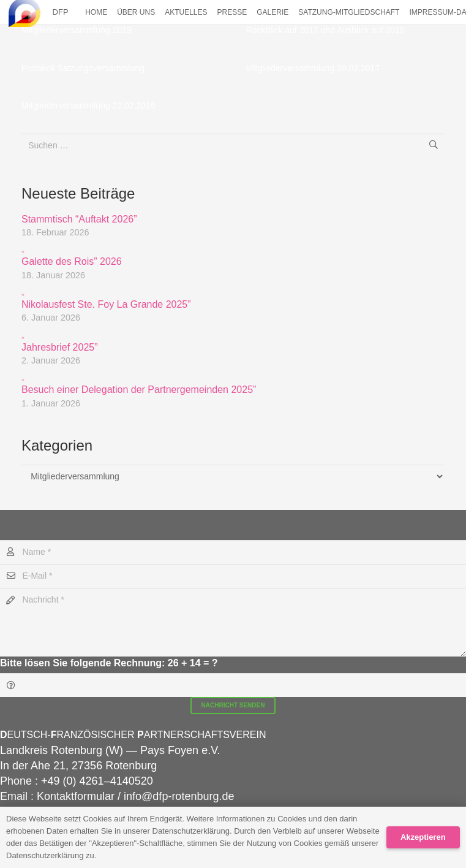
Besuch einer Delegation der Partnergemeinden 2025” (233, 383)
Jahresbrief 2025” (233, 341)
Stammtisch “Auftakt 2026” (79, 219)
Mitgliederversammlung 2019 (77, 30)
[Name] (233, 552)
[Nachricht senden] (233, 706)
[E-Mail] (233, 576)
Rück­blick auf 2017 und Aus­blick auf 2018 (325, 30)
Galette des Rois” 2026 (233, 255)
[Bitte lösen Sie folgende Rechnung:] (233, 685)
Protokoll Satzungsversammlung (83, 68)
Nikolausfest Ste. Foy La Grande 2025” (233, 298)
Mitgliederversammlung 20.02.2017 (313, 68)
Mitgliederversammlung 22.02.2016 (88, 105)
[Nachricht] (233, 622)
